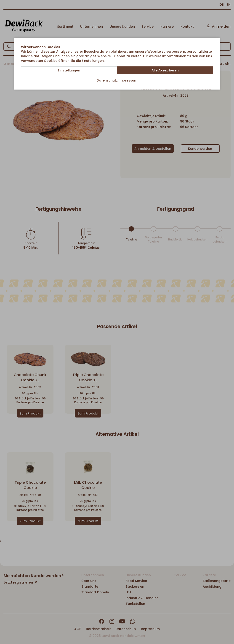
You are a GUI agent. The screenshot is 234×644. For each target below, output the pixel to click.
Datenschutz (107, 80)
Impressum (128, 80)
